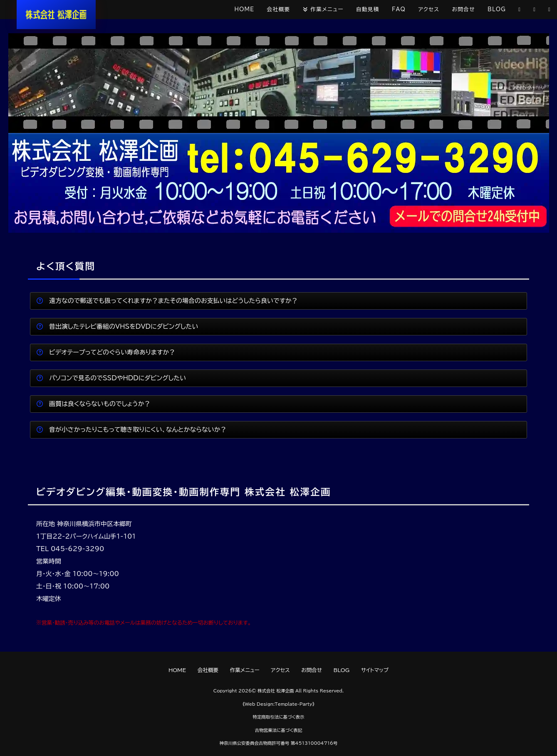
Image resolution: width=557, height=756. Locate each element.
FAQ (399, 9)
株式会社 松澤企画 (276, 691)
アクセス (429, 9)
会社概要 (278, 9)
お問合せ (463, 9)
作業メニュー (327, 9)
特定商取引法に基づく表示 (278, 717)
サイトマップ (375, 670)
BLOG (497, 9)
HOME (245, 9)
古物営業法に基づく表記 (279, 730)
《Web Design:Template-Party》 (278, 704)
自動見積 (368, 9)
